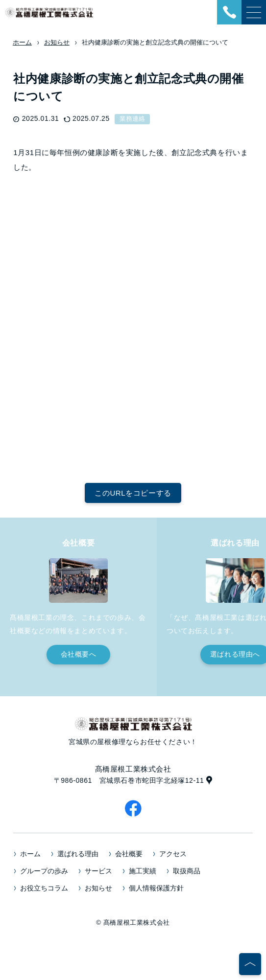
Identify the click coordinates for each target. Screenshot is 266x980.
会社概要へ (79, 654)
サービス (98, 871)
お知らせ (98, 888)
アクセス (173, 854)
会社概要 (129, 854)
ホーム (30, 854)
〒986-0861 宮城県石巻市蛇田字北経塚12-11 (129, 780)
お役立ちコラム (44, 888)
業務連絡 (132, 119)
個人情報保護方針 (156, 888)
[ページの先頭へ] (250, 964)
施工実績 (143, 871)
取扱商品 (187, 871)
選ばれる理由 (78, 854)
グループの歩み (44, 871)
